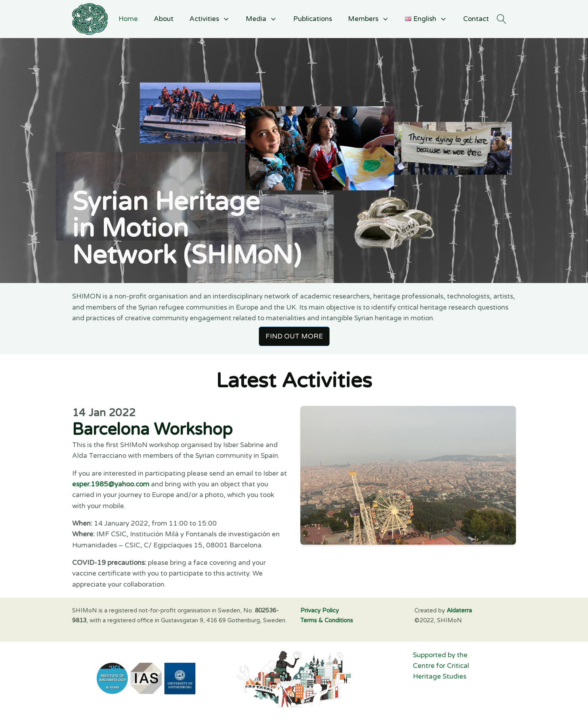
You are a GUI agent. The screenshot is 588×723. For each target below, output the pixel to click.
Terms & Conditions (327, 620)
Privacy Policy (320, 610)
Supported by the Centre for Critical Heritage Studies (442, 666)
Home (128, 19)
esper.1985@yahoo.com (111, 484)
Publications (313, 19)
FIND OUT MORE (294, 336)
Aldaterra (459, 610)
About (164, 19)
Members (369, 19)
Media (262, 19)
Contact (476, 19)
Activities (210, 19)
